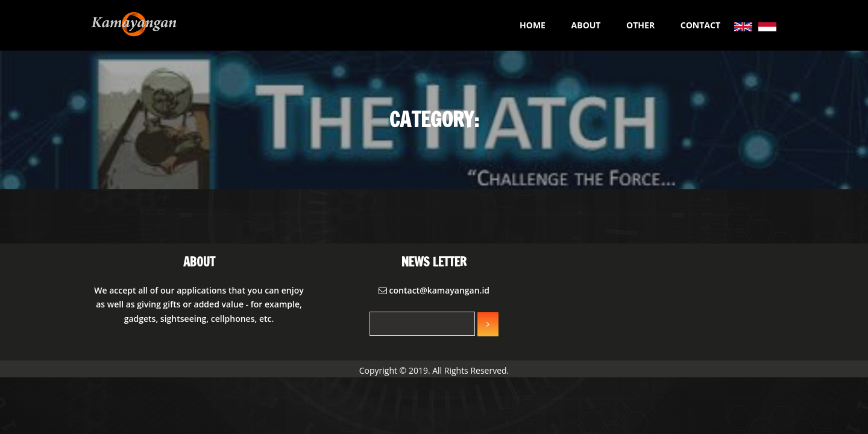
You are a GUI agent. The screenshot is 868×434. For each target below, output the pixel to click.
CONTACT (700, 25)
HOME (533, 25)
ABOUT (586, 25)
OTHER (640, 25)
